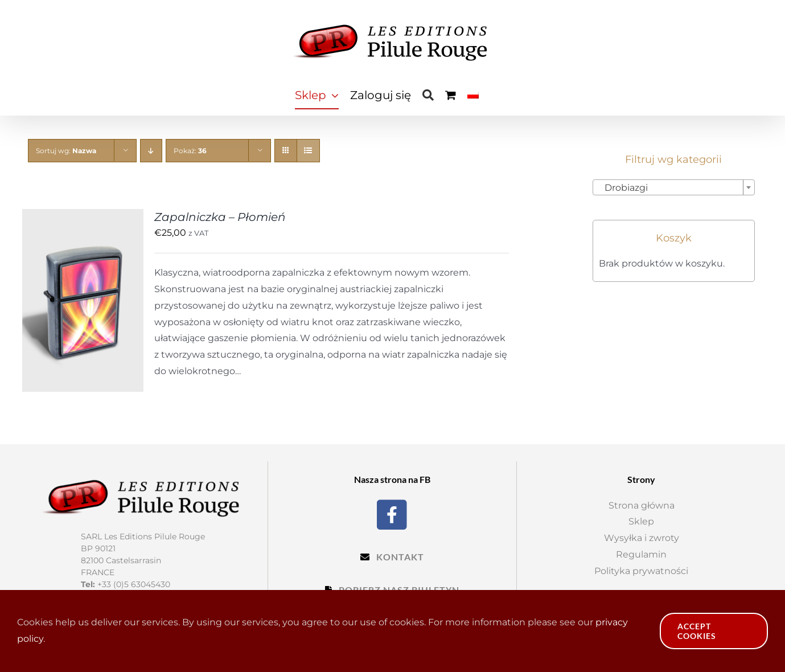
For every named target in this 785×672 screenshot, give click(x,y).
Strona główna (642, 505)
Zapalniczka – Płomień (220, 217)
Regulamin (641, 554)
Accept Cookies (697, 631)
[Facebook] (392, 513)
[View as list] (308, 151)
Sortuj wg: (66, 151)
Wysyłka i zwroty (642, 538)
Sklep (641, 521)
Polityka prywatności (641, 571)
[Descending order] (151, 151)
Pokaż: (190, 151)
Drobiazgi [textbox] (623, 188)
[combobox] (674, 187)
